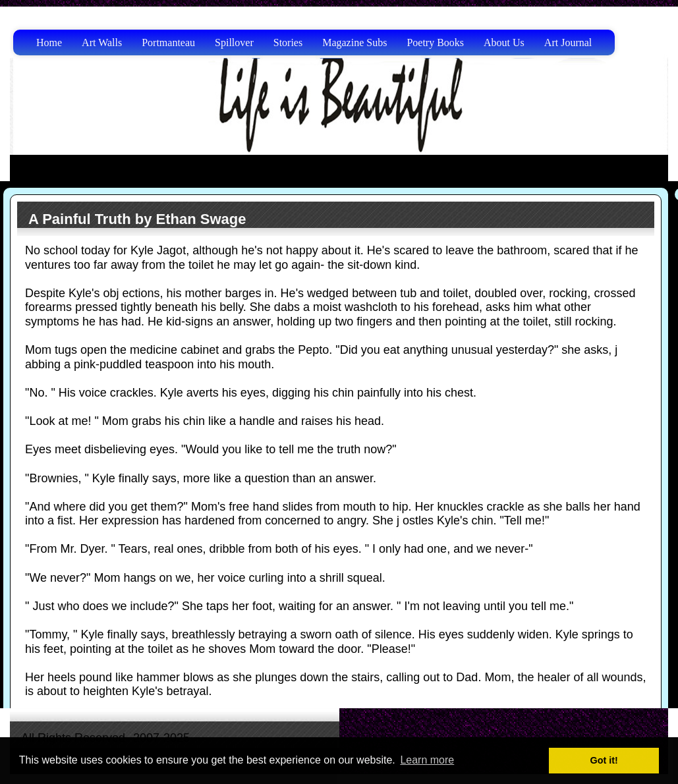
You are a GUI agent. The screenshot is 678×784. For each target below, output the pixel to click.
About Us (504, 42)
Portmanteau (168, 42)
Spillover (234, 42)
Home (49, 42)
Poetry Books (435, 42)
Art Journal (568, 42)
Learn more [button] (427, 760)
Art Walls (102, 42)
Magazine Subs (354, 42)
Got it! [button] (604, 760)
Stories (288, 42)
